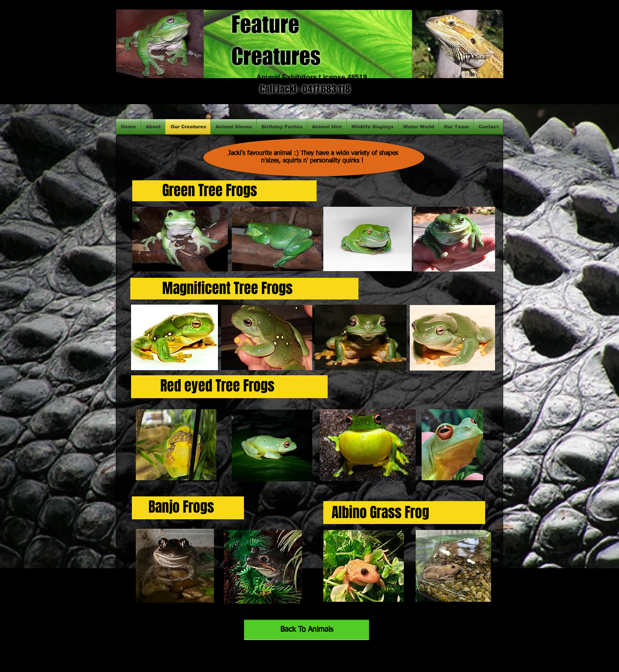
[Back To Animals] (307, 630)
